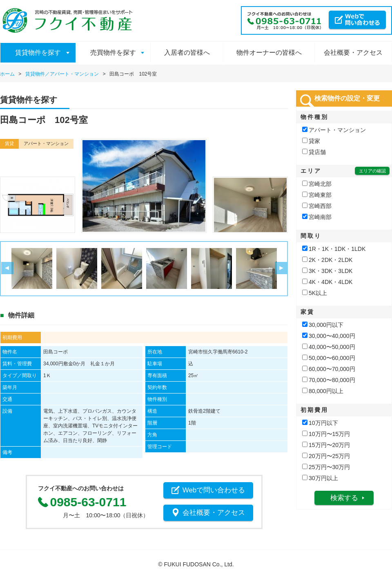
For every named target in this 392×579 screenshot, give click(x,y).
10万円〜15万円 (326, 434)
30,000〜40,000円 (329, 336)
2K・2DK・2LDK (327, 260)
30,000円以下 (323, 325)
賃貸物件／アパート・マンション (62, 74)
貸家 (311, 141)
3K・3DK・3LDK (327, 271)
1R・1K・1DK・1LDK (334, 249)
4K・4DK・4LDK (327, 282)
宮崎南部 (317, 217)
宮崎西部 (317, 206)
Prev (7, 268)
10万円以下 (320, 423)
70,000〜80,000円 (329, 380)
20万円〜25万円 (326, 456)
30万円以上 (320, 478)
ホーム (7, 74)
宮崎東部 (317, 195)
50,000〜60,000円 (329, 358)
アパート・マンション (334, 130)
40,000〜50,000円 (329, 347)
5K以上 (315, 293)
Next (281, 268)
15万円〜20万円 (326, 445)
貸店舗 (314, 152)
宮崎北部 (317, 184)
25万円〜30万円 (326, 467)
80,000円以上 (323, 391)
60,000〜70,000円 (329, 369)
